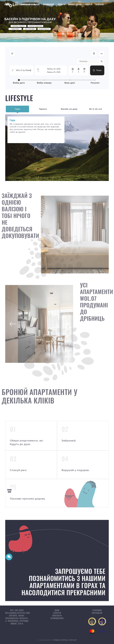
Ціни (57, 610)
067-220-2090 (17, 610)
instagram (97, 613)
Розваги (61, 4)
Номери (8, 4)
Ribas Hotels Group (65, 640)
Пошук (97, 70)
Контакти (100, 4)
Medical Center (75, 4)
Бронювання (49, 4)
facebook (97, 610)
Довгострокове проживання (27, 4)
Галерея (89, 4)
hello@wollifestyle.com (18, 613)
